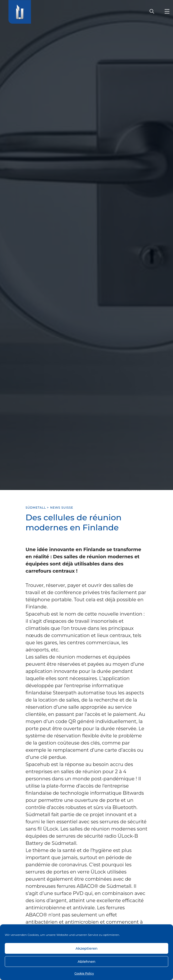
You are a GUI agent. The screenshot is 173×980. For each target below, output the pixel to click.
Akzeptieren (86, 948)
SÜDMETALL (36, 508)
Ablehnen (86, 961)
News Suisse (62, 508)
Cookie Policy (84, 973)
